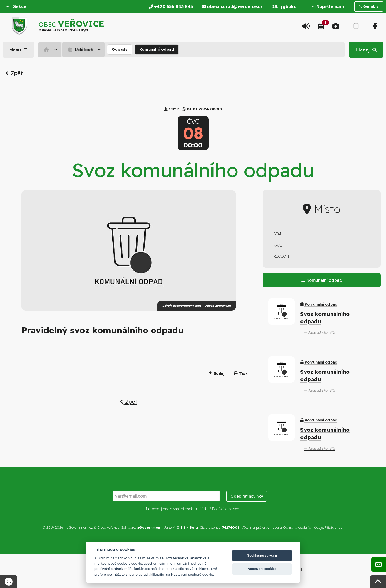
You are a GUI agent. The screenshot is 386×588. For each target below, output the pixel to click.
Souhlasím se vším (262, 555)
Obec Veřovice (108, 527)
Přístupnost (334, 527)
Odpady (120, 49)
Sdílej (217, 373)
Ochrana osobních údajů (303, 527)
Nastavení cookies (262, 569)
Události (80, 50)
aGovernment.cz (80, 527)
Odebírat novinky (247, 496)
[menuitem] (50, 50)
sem (237, 509)
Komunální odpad (157, 49)
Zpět (14, 73)
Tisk (241, 373)
